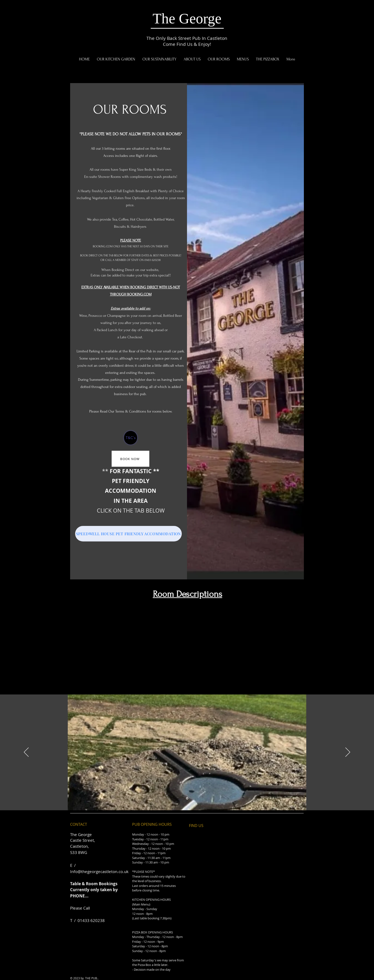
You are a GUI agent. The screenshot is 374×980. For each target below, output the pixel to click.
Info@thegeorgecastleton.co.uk (99, 871)
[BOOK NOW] (130, 459)
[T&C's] (131, 438)
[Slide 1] (187, 798)
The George (187, 19)
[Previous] (26, 752)
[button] (243, 59)
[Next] (348, 752)
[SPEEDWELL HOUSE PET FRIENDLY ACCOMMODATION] (128, 534)
